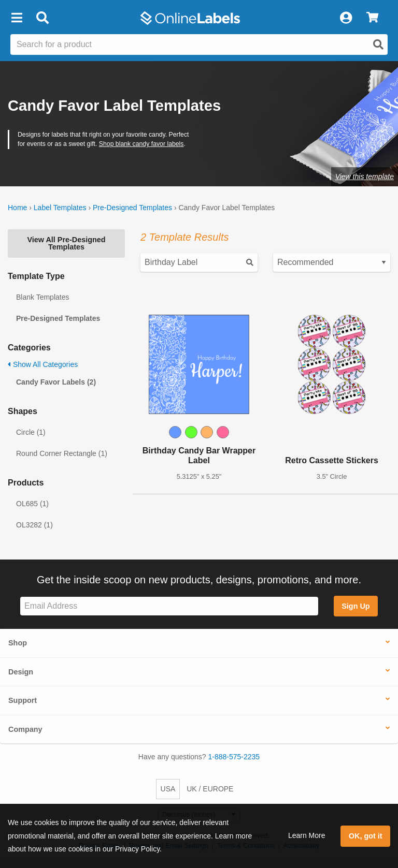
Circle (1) (31, 432)
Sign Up (356, 606)
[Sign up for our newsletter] (169, 606)
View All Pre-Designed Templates (66, 243)
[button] (17, 18)
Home (17, 208)
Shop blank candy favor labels (141, 144)
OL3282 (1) (34, 525)
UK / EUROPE (210, 789)
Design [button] (21, 672)
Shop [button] (18, 643)
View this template (365, 176)
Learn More (307, 835)
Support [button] (23, 700)
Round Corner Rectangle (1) (62, 453)
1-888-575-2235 (234, 757)
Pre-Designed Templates (132, 208)
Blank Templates (42, 297)
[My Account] (346, 18)
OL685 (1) (32, 504)
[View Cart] (372, 18)
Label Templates (60, 208)
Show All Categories (43, 364)
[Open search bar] (42, 18)
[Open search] (378, 45)
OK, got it (366, 836)
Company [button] (25, 729)
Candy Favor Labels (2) (56, 382)
